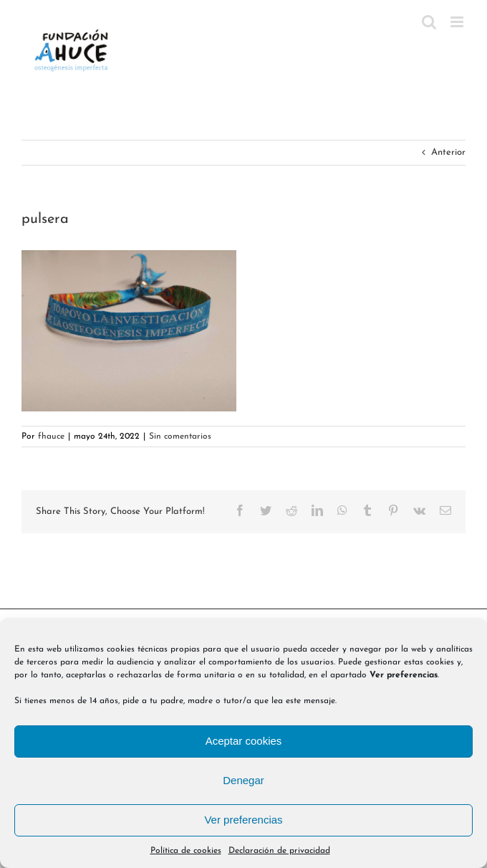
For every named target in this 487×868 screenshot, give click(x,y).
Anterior (448, 152)
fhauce (51, 437)
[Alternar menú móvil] (458, 22)
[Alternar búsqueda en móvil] (429, 22)
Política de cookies (186, 851)
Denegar (243, 780)
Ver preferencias (243, 820)
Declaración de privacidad (279, 851)
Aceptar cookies (244, 741)
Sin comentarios (180, 437)
